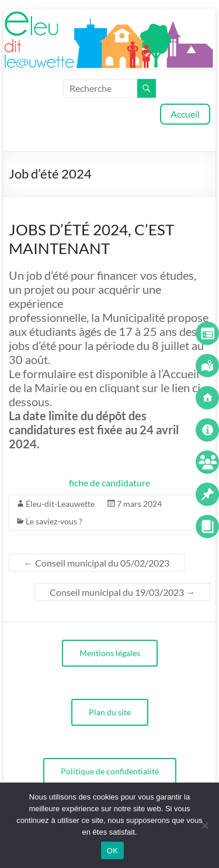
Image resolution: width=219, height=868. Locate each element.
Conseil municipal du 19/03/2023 (122, 592)
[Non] (204, 825)
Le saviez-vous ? (54, 521)
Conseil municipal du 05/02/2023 (97, 563)
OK (112, 851)
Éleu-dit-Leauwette (60, 504)
